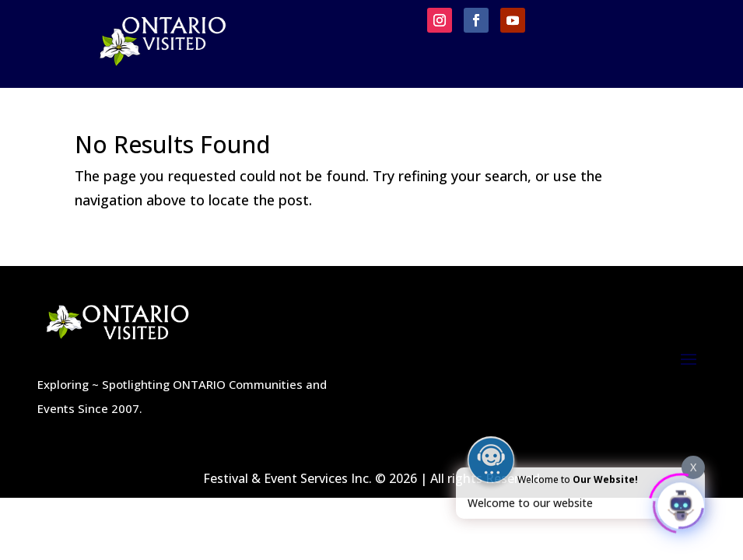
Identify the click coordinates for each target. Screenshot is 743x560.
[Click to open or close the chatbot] (681, 503)
